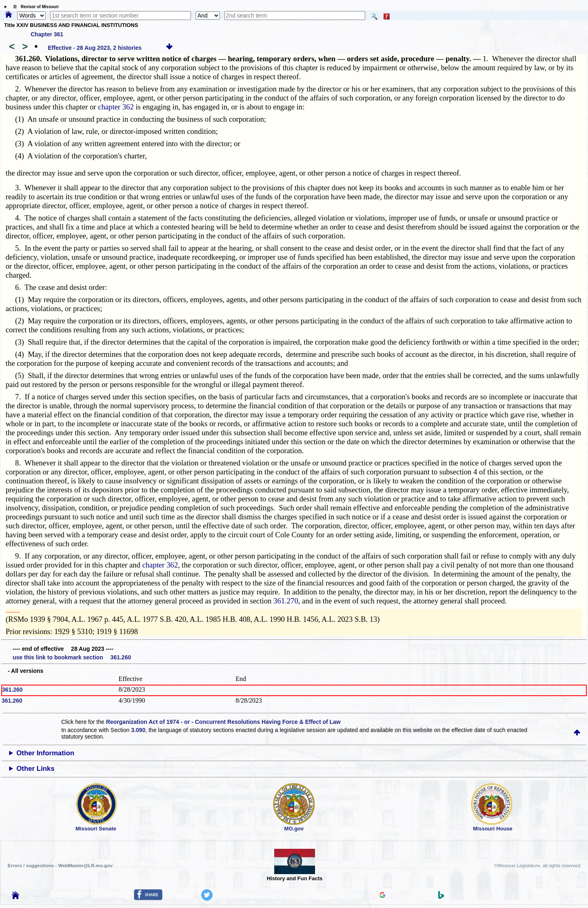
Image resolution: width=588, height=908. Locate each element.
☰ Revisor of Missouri (34, 7)
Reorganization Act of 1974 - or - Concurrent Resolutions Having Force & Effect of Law (223, 722)
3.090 (138, 730)
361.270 (286, 601)
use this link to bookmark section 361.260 (72, 657)
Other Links (35, 769)
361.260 (12, 690)
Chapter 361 (47, 34)
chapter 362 (116, 107)
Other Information (45, 753)
